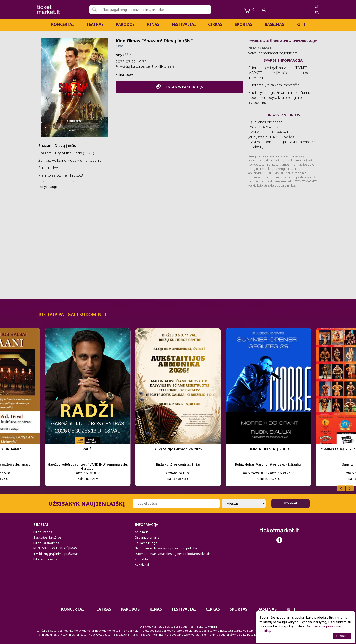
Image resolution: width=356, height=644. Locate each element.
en (317, 12)
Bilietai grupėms (45, 559)
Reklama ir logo (146, 543)
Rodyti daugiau (49, 187)
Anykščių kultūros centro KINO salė (145, 66)
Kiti (301, 24)
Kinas (153, 24)
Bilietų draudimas (46, 543)
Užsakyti (290, 503)
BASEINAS (274, 24)
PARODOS (125, 24)
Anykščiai (124, 55)
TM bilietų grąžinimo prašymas (56, 554)
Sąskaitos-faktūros (47, 537)
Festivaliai (184, 24)
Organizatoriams (147, 537)
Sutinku (342, 636)
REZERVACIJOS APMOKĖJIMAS (55, 548)
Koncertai (63, 24)
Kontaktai (142, 559)
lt (317, 6)
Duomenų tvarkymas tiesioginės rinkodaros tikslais (173, 554)
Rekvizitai (142, 564)
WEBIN (212, 627)
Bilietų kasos (43, 532)
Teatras (95, 24)
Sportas (244, 24)
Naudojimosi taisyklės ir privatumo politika (166, 548)
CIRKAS (215, 24)
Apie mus (142, 532)
